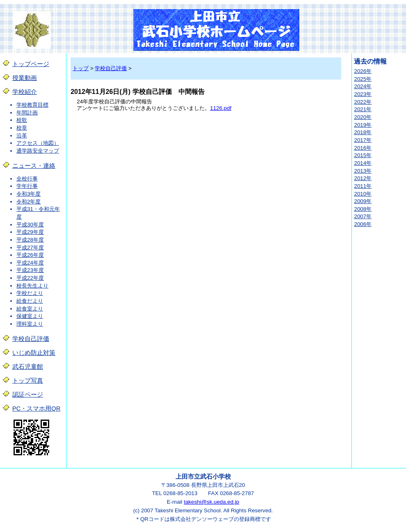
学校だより (30, 293)
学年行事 (27, 186)
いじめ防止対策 (34, 353)
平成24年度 (30, 263)
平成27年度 (30, 248)
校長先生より (32, 286)
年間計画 (27, 113)
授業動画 (25, 78)
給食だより (30, 301)
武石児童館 (28, 367)
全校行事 (27, 179)
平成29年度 (30, 232)
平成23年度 (30, 270)
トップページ (31, 64)
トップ (81, 68)
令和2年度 (29, 202)
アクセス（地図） (38, 143)
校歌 (22, 120)
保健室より (30, 316)
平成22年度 (30, 278)
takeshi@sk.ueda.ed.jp (211, 502)
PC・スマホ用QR (36, 409)
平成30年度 (30, 225)
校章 (22, 128)
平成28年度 (30, 240)
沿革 (22, 136)
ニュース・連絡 (34, 166)
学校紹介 (25, 92)
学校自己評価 (31, 339)
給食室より (30, 309)
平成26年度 (30, 255)
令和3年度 (29, 194)
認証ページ (28, 395)
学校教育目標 (32, 105)
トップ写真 (28, 381)
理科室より (30, 324)
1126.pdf (221, 108)
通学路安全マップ (38, 151)
